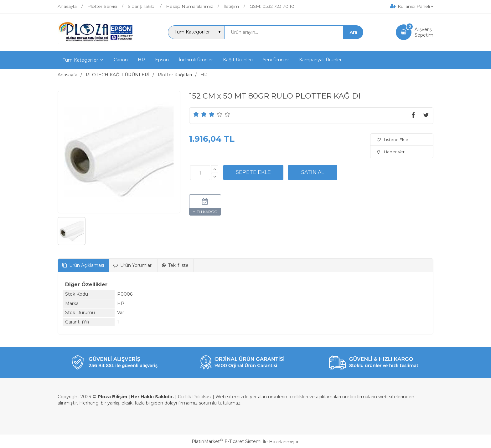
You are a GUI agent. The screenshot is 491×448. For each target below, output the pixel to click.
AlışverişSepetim (424, 32)
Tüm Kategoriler (80, 60)
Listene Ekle (393, 140)
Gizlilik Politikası (195, 397)
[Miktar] (200, 173)
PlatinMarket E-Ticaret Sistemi (227, 441)
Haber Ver (391, 152)
